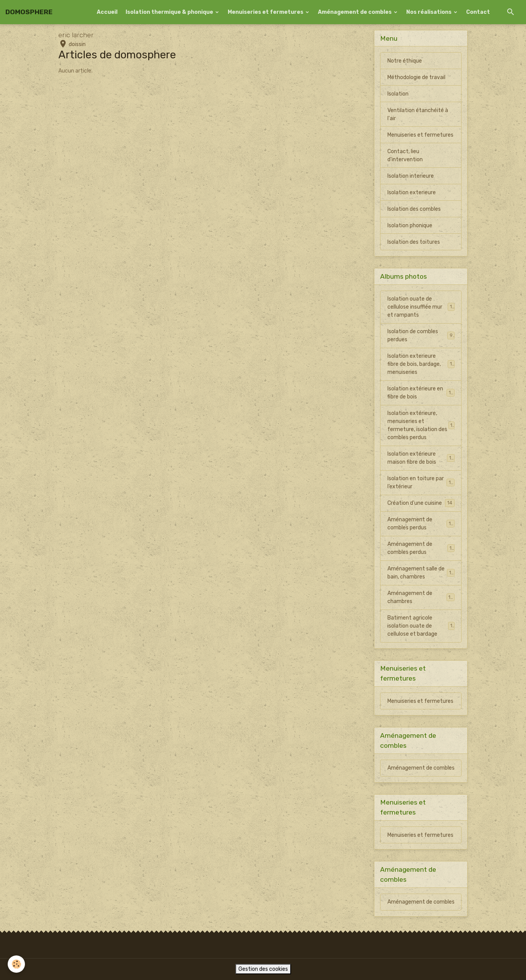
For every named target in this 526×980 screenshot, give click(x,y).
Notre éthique (405, 61)
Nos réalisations (429, 12)
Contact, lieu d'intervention (405, 155)
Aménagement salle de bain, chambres (421, 573)
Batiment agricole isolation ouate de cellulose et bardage (421, 626)
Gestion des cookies (263, 969)
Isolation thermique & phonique (170, 12)
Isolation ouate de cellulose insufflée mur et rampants (421, 307)
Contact (478, 12)
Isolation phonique (410, 226)
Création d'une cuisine (421, 503)
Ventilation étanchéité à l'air (418, 114)
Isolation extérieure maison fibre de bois (421, 458)
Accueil (107, 12)
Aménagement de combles (355, 12)
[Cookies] (16, 964)
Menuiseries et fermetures (266, 12)
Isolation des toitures (414, 242)
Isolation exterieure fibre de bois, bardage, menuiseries (421, 364)
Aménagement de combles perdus (421, 524)
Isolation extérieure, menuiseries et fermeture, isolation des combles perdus (422, 425)
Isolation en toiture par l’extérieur (421, 483)
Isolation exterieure (412, 193)
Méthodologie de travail (416, 77)
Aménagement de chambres (421, 597)
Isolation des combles (414, 209)
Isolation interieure (411, 176)
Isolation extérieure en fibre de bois (421, 393)
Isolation (398, 94)
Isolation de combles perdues (421, 335)
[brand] (29, 12)
